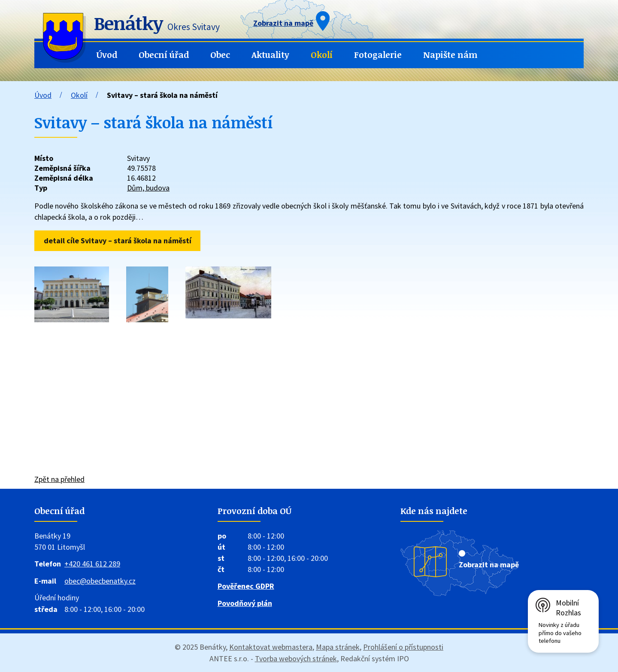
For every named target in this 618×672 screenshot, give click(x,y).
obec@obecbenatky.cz (100, 581)
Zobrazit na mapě (489, 565)
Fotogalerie (378, 55)
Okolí (322, 55)
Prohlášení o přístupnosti (403, 647)
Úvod (107, 55)
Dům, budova (148, 188)
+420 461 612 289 (92, 564)
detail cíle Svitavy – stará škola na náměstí (118, 241)
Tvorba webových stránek (296, 658)
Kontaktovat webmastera (271, 647)
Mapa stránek (338, 647)
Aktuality (270, 55)
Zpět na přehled (59, 479)
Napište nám (450, 55)
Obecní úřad (164, 55)
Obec (220, 55)
